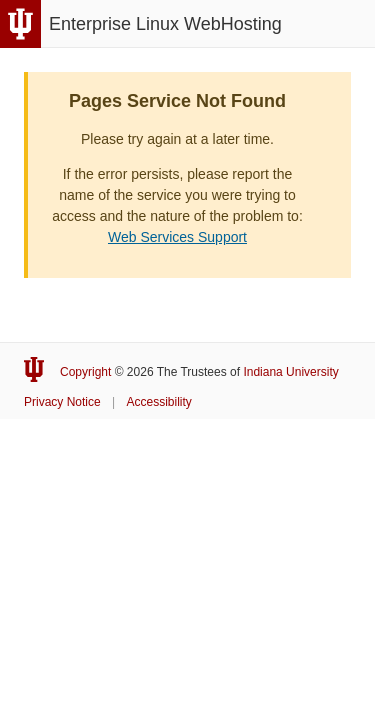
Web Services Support (177, 237)
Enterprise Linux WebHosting (165, 24)
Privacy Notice (62, 402)
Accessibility (159, 402)
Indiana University (290, 372)
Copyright (85, 372)
